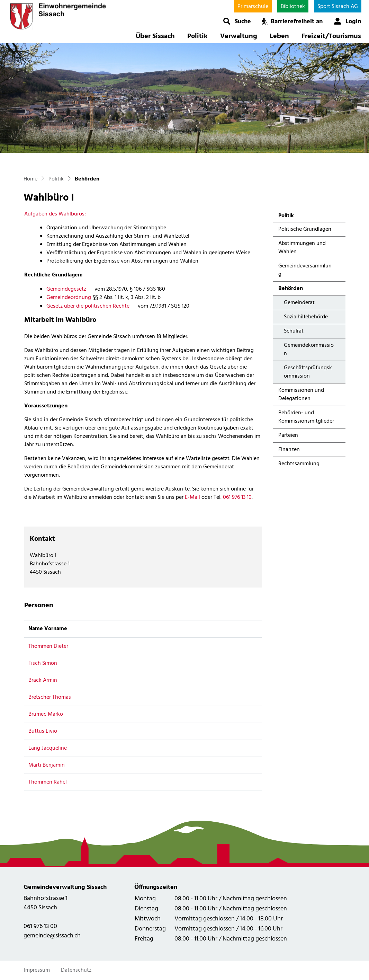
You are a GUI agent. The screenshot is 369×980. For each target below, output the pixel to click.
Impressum (37, 970)
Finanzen (289, 450)
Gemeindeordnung (69, 298)
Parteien (288, 435)
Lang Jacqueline (48, 748)
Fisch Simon (43, 663)
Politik (197, 36)
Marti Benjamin (47, 765)
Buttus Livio (43, 731)
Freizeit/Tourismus (331, 36)
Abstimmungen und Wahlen (302, 248)
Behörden (297, 290)
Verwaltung (239, 36)
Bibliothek (293, 7)
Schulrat (294, 331)
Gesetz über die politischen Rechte (91, 306)
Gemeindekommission (309, 350)
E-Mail (192, 497)
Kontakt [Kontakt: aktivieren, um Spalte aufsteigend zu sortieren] (193, 629)
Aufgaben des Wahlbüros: (55, 214)
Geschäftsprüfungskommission (308, 372)
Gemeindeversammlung (305, 270)
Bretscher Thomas (50, 697)
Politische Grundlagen (305, 229)
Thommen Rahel (48, 782)
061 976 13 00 (40, 926)
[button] (237, 21)
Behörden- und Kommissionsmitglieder (306, 417)
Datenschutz (76, 970)
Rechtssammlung (299, 464)
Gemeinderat (299, 303)
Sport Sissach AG (338, 7)
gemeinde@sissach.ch (52, 936)
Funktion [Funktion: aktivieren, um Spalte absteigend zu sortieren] (127, 629)
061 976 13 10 (237, 497)
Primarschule (253, 7)
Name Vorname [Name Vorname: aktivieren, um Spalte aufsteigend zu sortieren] (48, 629)
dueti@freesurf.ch (204, 646)
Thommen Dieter (48, 646)
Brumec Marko (46, 714)
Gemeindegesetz (70, 289)
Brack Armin (43, 680)
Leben (279, 36)
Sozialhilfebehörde (306, 317)
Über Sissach (155, 36)
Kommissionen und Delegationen (301, 395)
